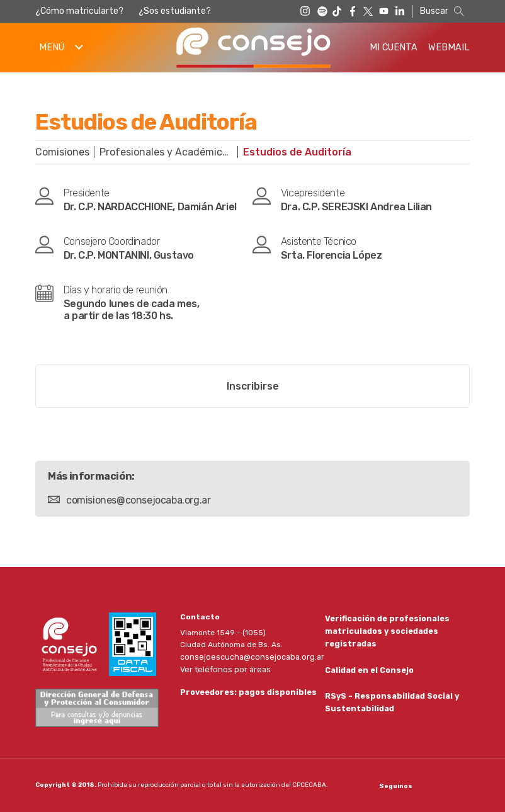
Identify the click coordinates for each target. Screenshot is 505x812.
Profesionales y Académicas (166, 152)
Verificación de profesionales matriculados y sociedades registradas (385, 630)
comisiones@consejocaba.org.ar (138, 500)
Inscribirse (253, 386)
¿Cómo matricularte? (79, 11)
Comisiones (62, 152)
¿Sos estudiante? (175, 11)
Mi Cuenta (394, 48)
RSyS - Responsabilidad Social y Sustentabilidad (391, 703)
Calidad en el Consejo (369, 670)
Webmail (449, 48)
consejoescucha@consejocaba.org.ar (248, 657)
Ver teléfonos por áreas (223, 668)
